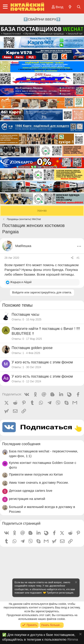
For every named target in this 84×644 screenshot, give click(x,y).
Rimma (73, 639)
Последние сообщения (21, 444)
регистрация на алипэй (27, 499)
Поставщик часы (25, 314)
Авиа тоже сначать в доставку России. (39, 482)
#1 (78, 258)
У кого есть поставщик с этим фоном (42, 362)
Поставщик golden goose (32, 348)
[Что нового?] (70, 7)
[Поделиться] (72, 258)
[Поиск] (79, 7)
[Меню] (5, 7)
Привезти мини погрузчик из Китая (36, 474)
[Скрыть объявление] (76, 583)
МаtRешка (23, 246)
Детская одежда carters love (31, 491)
